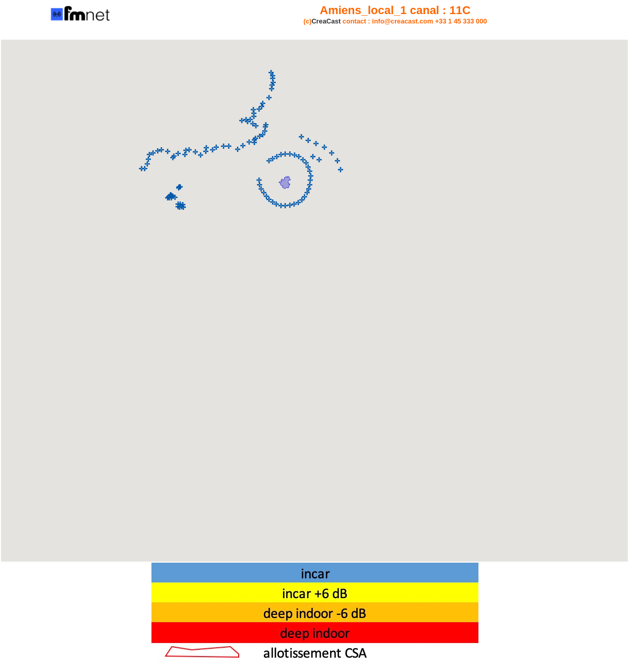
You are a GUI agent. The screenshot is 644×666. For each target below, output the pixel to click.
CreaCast (326, 21)
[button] (285, 154)
